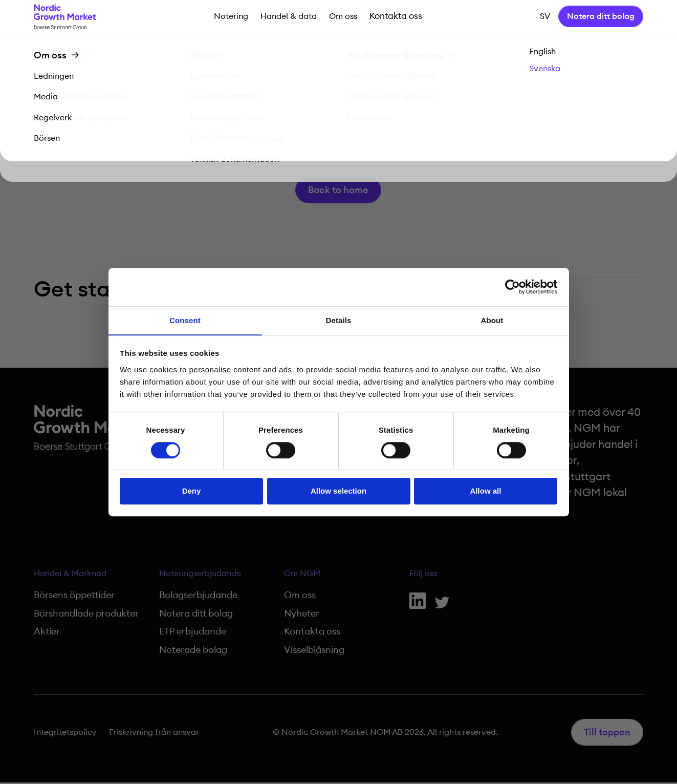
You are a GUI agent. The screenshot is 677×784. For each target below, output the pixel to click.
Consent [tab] (185, 320)
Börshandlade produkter (86, 616)
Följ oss (423, 576)
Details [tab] (339, 320)
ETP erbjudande (193, 633)
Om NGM (302, 576)
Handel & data (289, 17)
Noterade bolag (193, 651)
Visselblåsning (314, 651)
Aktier (47, 633)
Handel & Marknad (70, 576)
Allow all (486, 491)
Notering (232, 17)
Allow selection (338, 491)
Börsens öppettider (74, 598)
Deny (192, 491)
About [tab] (492, 320)
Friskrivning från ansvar (154, 734)
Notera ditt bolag (601, 17)
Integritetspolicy (65, 734)
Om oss (344, 17)
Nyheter (302, 616)
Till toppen (607, 734)
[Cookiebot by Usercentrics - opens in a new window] (512, 287)
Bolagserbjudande (198, 598)
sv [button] (545, 17)
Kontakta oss (395, 17)
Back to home (339, 191)
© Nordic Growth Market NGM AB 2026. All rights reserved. (385, 734)
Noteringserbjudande (200, 576)
